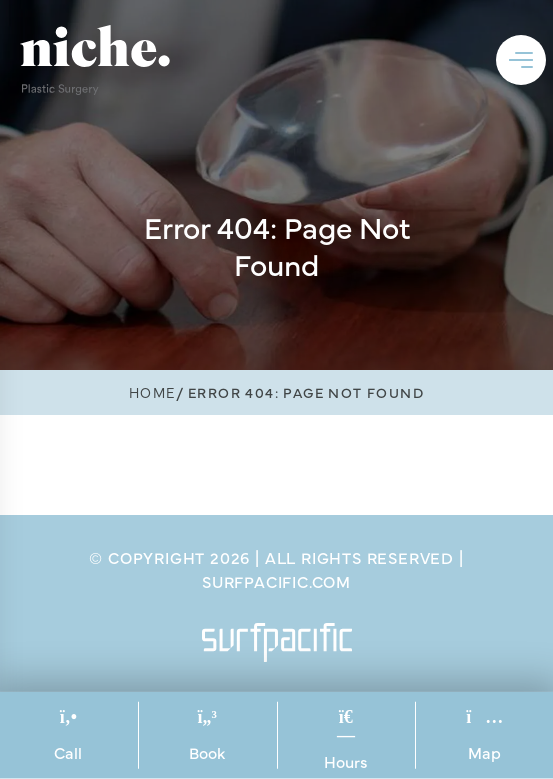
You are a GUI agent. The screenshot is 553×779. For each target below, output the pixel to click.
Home (152, 392)
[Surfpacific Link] (277, 642)
